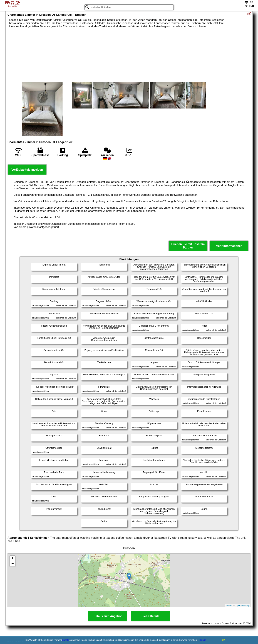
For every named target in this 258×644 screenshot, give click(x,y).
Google (65, 640)
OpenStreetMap (242, 606)
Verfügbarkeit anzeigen (27, 170)
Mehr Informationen (229, 246)
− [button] (13, 564)
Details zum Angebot (108, 616)
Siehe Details (150, 616)
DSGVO (202, 640)
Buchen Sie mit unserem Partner (188, 246)
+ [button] (13, 558)
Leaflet (229, 606)
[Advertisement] (129, 55)
